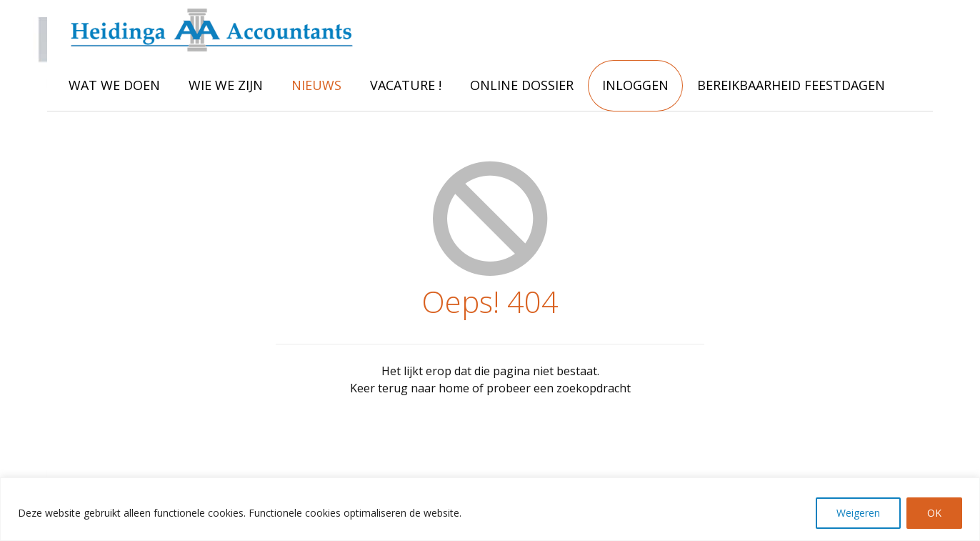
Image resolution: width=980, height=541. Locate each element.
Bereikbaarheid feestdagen (791, 85)
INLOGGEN (635, 85)
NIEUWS (316, 85)
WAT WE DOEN (114, 85)
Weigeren (858, 513)
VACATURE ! (406, 85)
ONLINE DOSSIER (522, 85)
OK (934, 513)
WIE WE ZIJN (226, 85)
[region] (490, 509)
